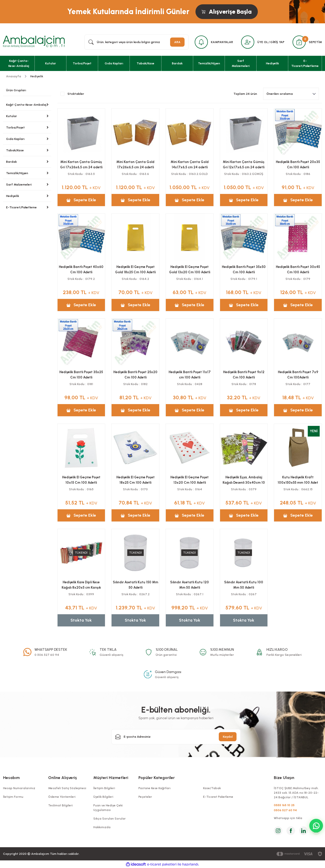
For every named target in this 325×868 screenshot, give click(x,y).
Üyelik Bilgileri (103, 797)
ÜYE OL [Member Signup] (263, 42)
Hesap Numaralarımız (19, 788)
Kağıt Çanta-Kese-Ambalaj (26, 105)
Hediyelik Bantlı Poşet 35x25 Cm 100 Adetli (81, 375)
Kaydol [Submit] (228, 737)
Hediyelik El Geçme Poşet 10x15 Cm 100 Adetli (81, 480)
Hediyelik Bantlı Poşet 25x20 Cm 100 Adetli (135, 375)
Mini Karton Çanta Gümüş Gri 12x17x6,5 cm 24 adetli (244, 165)
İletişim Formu (13, 797)
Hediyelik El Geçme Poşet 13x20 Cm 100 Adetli (189, 480)
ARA (177, 42)
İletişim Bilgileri (104, 788)
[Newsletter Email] (176, 737)
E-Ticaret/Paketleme (21, 207)
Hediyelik (37, 76)
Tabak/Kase (15, 150)
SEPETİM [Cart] (315, 42)
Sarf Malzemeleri (19, 185)
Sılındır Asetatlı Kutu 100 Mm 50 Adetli (244, 585)
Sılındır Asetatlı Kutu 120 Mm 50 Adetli (189, 585)
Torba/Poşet (15, 128)
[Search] (137, 42)
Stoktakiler (76, 94)
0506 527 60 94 (285, 810)
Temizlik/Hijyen (17, 173)
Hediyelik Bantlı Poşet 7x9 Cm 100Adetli (298, 375)
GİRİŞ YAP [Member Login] (277, 42)
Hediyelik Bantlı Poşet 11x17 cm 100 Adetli (190, 375)
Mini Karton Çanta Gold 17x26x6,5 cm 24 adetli (135, 165)
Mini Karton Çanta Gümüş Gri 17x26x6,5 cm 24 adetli (81, 165)
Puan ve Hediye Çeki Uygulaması (108, 808)
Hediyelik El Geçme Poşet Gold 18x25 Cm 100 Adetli (135, 269)
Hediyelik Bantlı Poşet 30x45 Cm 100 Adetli (298, 269)
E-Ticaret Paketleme (218, 797)
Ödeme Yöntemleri (62, 797)
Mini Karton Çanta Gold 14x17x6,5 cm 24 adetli (190, 165)
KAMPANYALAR (222, 42)
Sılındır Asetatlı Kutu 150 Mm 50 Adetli (136, 585)
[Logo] (34, 42)
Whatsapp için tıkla (288, 818)
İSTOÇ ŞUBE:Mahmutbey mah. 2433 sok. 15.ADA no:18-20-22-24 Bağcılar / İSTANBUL (296, 793)
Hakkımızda (102, 827)
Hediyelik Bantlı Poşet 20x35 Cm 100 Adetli (298, 165)
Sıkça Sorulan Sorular (110, 819)
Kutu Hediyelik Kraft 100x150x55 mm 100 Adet (298, 480)
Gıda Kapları (15, 139)
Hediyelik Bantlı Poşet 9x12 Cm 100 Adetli (244, 375)
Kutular (12, 116)
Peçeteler (145, 797)
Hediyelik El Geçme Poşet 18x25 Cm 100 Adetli (136, 480)
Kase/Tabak (212, 788)
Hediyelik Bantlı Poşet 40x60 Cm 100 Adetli (81, 269)
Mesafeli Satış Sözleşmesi (67, 788)
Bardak (11, 162)
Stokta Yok (81, 620)
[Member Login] (248, 42)
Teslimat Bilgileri (60, 805)
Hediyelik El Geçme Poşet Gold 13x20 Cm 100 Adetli (190, 269)
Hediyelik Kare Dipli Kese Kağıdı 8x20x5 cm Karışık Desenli (81, 585)
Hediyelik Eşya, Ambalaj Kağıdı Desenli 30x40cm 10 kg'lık (244, 480)
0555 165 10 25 (284, 805)
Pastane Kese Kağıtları (155, 788)
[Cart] (299, 42)
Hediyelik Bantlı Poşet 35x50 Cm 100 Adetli (244, 269)
